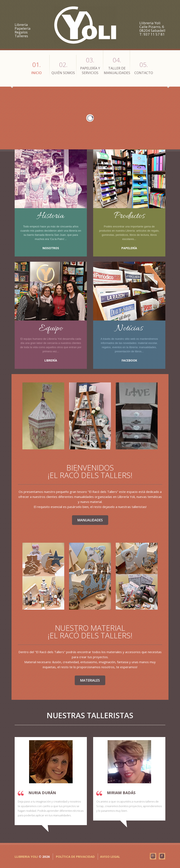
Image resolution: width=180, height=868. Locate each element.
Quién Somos (63, 68)
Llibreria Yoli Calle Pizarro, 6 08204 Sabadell (152, 27)
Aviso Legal (110, 856)
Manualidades (90, 520)
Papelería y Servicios (90, 65)
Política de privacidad (75, 856)
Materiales (90, 680)
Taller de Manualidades (117, 65)
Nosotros (51, 248)
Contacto (144, 68)
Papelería (129, 248)
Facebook (129, 360)
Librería (51, 360)
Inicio (37, 68)
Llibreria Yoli (26, 856)
